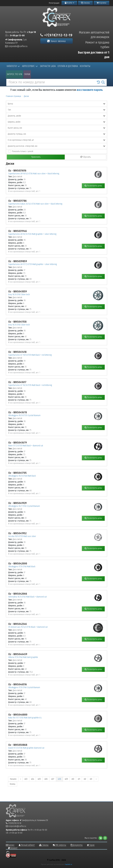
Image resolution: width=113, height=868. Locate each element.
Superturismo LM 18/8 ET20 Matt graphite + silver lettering (32, 234)
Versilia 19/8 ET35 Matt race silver (22, 536)
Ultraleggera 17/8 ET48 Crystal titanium (24, 687)
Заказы (85, 3)
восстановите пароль (90, 90)
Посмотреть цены (93, 186)
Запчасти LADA (48, 66)
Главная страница (13, 96)
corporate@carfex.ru (16, 46)
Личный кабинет (27, 845)
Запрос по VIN (14, 74)
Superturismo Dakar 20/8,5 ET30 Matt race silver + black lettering (35, 204)
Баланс (10, 845)
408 (59, 779)
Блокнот (13, 848)
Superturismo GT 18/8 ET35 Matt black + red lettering (30, 385)
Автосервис (30, 66)
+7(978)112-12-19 (56, 35)
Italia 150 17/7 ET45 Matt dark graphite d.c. (25, 718)
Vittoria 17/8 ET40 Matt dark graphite (23, 657)
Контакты (85, 66)
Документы (77, 845)
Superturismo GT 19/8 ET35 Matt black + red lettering (30, 355)
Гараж (27, 74)
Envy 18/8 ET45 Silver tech (19, 295)
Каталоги (13, 66)
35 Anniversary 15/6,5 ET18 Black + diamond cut (28, 627)
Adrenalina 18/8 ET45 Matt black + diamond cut (27, 597)
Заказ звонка (56, 41)
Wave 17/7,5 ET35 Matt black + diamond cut (26, 446)
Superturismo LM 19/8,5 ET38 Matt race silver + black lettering (34, 174)
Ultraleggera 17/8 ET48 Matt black (22, 567)
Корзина (101, 3)
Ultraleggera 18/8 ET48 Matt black (22, 476)
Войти (69, 3)
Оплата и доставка (68, 66)
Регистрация (54, 3)
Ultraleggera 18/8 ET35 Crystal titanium (24, 415)
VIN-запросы (59, 845)
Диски (26, 96)
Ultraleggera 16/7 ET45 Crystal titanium (24, 506)
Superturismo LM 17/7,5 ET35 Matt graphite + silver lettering (33, 264)
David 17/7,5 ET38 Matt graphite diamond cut (26, 748)
